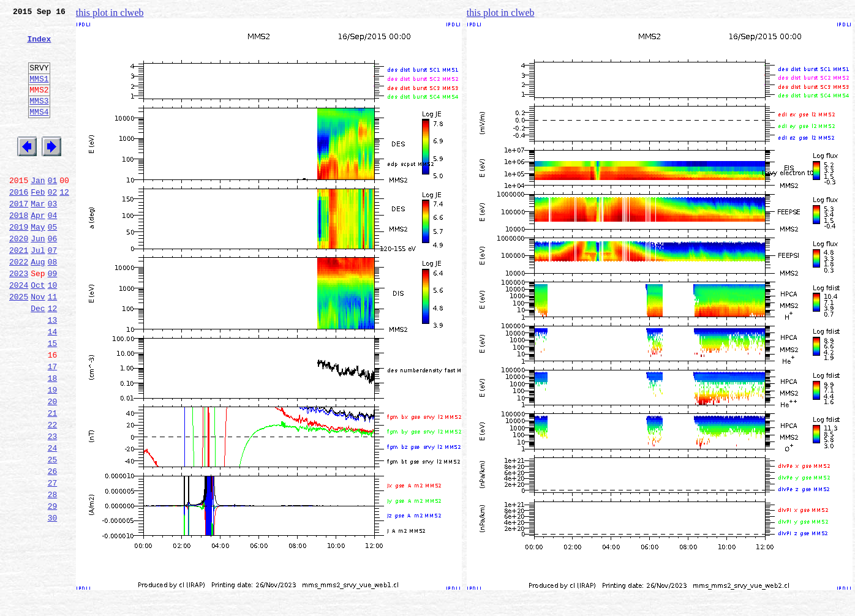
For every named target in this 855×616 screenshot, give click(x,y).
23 (53, 506)
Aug (38, 304)
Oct (38, 331)
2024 (19, 331)
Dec (38, 358)
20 (53, 465)
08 (53, 304)
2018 (19, 250)
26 (53, 546)
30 (53, 600)
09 (53, 317)
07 (53, 290)
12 (64, 223)
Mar (38, 236)
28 (53, 573)
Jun (38, 277)
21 (53, 479)
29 (53, 587)
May (38, 263)
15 (53, 398)
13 (53, 371)
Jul (38, 290)
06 (53, 277)
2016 (19, 223)
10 (53, 331)
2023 (19, 317)
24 (53, 519)
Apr (38, 250)
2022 (19, 304)
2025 (19, 344)
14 (53, 385)
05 (53, 263)
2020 (19, 277)
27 (53, 560)
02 (53, 223)
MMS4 (39, 132)
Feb (38, 223)
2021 (19, 290)
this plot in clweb (110, 13)
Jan (38, 209)
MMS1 (39, 93)
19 (53, 452)
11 (53, 344)
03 (53, 236)
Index (39, 46)
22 (53, 492)
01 (53, 209)
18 (53, 438)
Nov (38, 344)
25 (53, 533)
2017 (19, 236)
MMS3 (39, 119)
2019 (19, 263)
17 (53, 425)
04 (53, 250)
